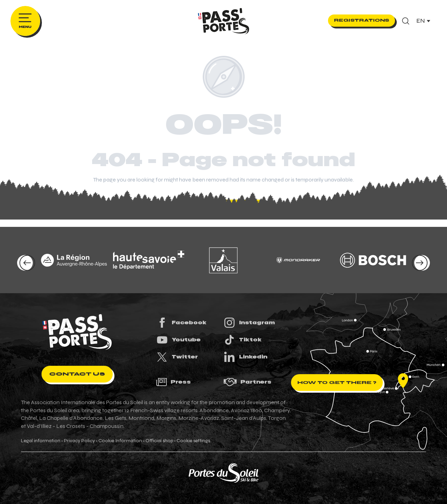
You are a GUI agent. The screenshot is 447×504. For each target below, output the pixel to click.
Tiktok (243, 340)
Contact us (77, 374)
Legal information (41, 441)
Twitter (177, 357)
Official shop (159, 441)
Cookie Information (120, 441)
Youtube (178, 340)
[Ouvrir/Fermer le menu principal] (25, 21)
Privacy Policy (79, 441)
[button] (406, 21)
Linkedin (245, 357)
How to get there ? (337, 383)
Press (173, 382)
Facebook (181, 323)
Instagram (249, 323)
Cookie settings (193, 441)
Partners (247, 382)
